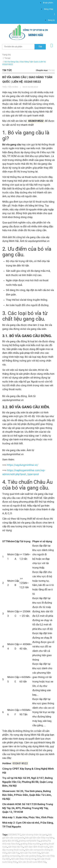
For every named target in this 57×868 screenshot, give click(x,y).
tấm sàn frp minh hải (30, 853)
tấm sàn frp (13, 853)
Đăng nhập (49, 9)
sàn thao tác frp (16, 847)
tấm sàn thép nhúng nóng (23, 859)
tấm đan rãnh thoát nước (36, 847)
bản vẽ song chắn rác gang (34, 835)
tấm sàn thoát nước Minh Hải (32, 862)
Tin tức (7, 58)
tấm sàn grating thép (31, 856)
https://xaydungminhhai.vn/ (23, 465)
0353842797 (15, 835)
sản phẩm (48, 3)
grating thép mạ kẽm (30, 844)
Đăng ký (51, 20)
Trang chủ (7, 55)
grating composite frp (29, 841)
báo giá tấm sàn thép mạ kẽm (39, 838)
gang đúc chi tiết (10, 841)
